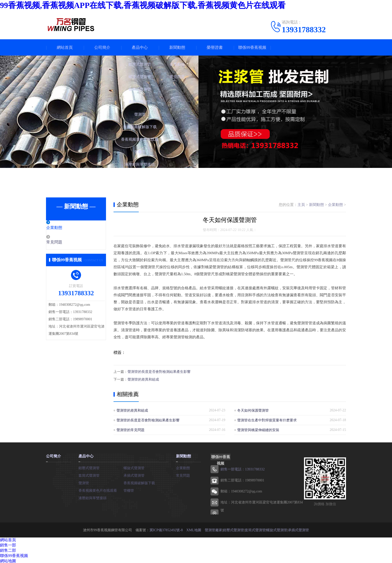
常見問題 (65, 243)
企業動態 (65, 228)
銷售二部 (8, 550)
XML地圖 (194, 529)
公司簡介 (102, 47)
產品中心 (140, 47)
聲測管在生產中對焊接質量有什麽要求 (267, 419)
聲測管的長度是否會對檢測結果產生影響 (159, 371)
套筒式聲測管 (89, 475)
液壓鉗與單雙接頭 (92, 497)
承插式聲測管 (134, 475)
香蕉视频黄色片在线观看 (98, 490)
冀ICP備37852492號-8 (166, 529)
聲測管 (84, 482)
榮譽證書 (215, 47)
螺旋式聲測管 (134, 467)
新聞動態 (177, 47)
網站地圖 (8, 560)
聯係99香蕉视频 (252, 47)
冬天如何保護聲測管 (253, 410)
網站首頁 (65, 47)
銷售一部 (8, 544)
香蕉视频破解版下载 (139, 482)
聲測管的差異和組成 (143, 379)
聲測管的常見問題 (130, 429)
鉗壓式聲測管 (89, 467)
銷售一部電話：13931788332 (242, 469)
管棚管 (129, 490)
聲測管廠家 (213, 529)
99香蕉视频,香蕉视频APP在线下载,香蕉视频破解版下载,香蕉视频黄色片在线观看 (143, 5)
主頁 (301, 205)
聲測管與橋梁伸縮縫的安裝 (258, 429)
